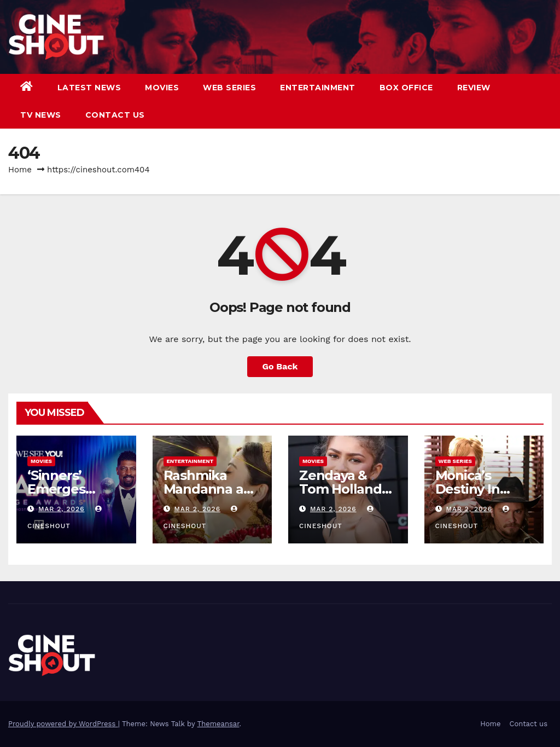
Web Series (229, 88)
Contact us (115, 115)
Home (20, 170)
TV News (41, 115)
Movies (162, 88)
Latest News (89, 88)
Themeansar (218, 724)
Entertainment (318, 88)
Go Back (280, 366)
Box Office (406, 88)
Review (474, 88)
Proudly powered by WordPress (63, 724)
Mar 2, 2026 (62, 509)
